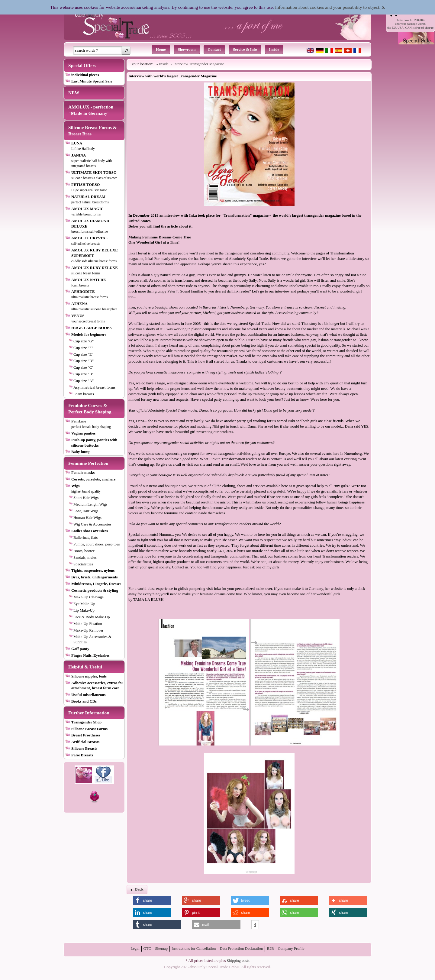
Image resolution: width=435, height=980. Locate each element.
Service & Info (245, 50)
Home (161, 50)
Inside (274, 50)
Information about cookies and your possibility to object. (328, 7)
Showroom (187, 50)
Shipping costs (238, 961)
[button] (126, 50)
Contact (214, 50)
